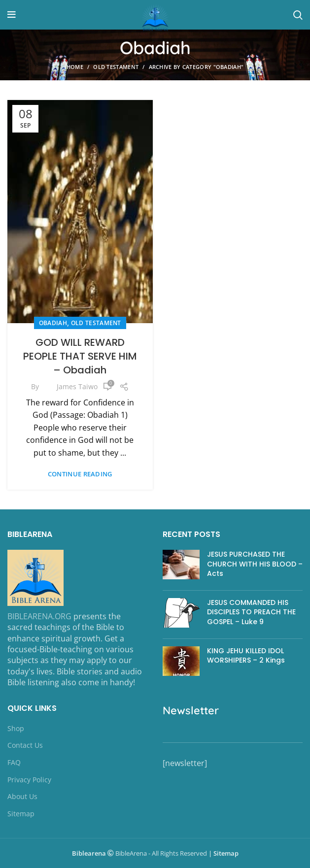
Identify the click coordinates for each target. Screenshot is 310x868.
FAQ (14, 762)
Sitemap (21, 814)
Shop (16, 728)
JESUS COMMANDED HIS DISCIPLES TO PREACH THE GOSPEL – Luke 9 (251, 612)
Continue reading (80, 474)
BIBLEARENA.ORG (39, 616)
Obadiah (53, 323)
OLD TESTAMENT (116, 67)
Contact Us (25, 745)
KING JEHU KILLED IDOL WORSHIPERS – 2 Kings (246, 656)
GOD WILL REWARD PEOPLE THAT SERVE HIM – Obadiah (80, 356)
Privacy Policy (29, 780)
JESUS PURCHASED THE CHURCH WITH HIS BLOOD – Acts (255, 564)
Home (75, 67)
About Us (22, 796)
